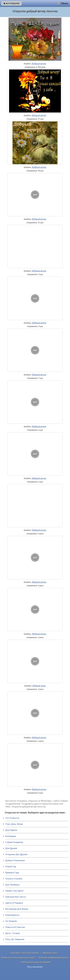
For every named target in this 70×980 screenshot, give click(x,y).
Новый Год (11, 867)
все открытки (11, 3)
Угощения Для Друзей (16, 854)
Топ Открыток (12, 818)
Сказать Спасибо (14, 879)
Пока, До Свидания (15, 939)
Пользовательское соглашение (36, 962)
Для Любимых (12, 885)
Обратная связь (50, 953)
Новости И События (15, 927)
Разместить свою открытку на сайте (18, 958)
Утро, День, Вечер (14, 824)
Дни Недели (11, 830)
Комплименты (12, 915)
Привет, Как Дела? (15, 891)
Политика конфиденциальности (54, 958)
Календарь (11, 836)
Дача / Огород (12, 933)
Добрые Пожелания (15, 860)
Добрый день (39, 686)
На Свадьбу (11, 921)
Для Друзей (11, 848)
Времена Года (12, 873)
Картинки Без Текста (16, 897)
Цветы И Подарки (14, 903)
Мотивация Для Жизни (17, 909)
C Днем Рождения (14, 842)
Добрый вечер (39, 64)
